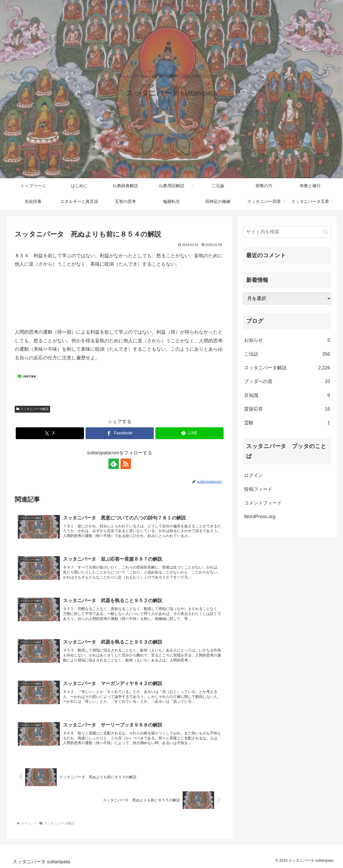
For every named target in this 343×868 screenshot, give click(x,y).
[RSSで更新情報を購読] (126, 464)
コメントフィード (263, 503)
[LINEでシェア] (189, 433)
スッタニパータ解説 (33, 409)
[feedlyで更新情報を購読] (114, 464)
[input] (287, 232)
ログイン (254, 475)
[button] (326, 232)
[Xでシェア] (50, 433)
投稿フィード (258, 489)
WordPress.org (260, 517)
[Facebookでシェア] (120, 433)
